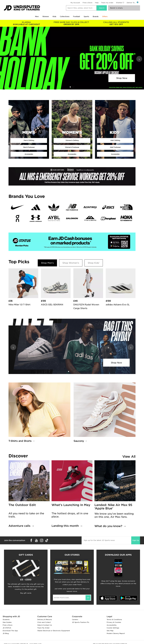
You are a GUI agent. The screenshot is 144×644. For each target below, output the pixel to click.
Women (46, 16)
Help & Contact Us (45, 625)
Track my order (107, 3)
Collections (65, 16)
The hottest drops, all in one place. (70, 515)
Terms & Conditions (114, 620)
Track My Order (43, 628)
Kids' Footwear (115, 147)
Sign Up (136, 540)
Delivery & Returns (45, 620)
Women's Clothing (72, 140)
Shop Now (122, 78)
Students (6, 620)
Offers (105, 16)
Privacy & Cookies (114, 622)
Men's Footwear (29, 147)
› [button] (139, 59)
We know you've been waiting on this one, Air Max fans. (114, 515)
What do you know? (108, 526)
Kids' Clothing (115, 140)
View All (129, 457)
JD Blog (6, 633)
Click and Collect (44, 622)
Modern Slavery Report (116, 633)
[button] (70, 87)
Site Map (110, 631)
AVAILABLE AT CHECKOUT (26, 23)
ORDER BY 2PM (71, 23)
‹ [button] (5, 59)
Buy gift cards (26, 593)
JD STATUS (7, 628)
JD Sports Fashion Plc (81, 622)
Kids (54, 16)
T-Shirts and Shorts (20, 441)
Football (77, 16)
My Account (75, 3)
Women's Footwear (72, 147)
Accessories (29, 154)
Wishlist (119, 3)
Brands (96, 16)
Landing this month (65, 526)
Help (97, 3)
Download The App (10, 631)
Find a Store (87, 3)
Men (37, 16)
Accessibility (112, 625)
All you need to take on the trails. (26, 515)
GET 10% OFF (116, 23)
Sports (86, 16)
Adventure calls (19, 526)
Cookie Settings (113, 628)
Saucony (79, 441)
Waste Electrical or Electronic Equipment (54, 631)
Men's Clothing (29, 140)
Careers (75, 620)
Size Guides (7, 622)
